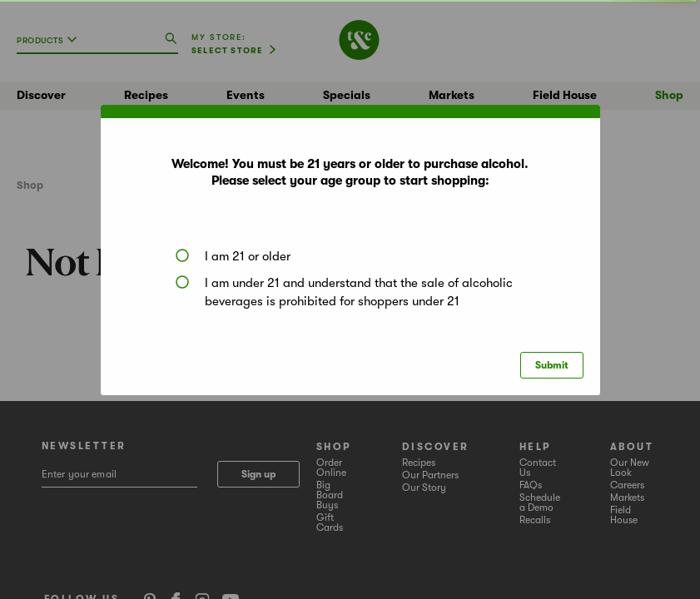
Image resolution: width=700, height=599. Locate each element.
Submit (552, 365)
